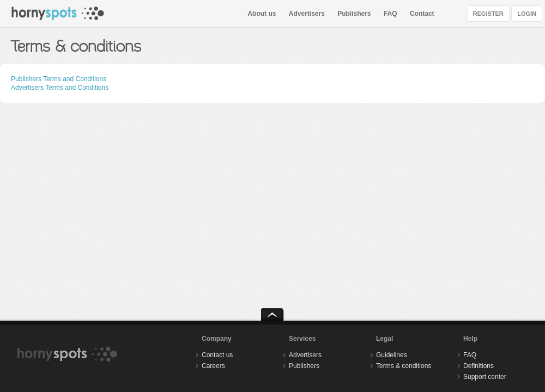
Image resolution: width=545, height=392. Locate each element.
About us (262, 14)
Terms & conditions (404, 366)
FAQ (390, 14)
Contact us (217, 355)
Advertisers (307, 14)
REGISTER (488, 14)
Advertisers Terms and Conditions (60, 88)
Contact (422, 14)
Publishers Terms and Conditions (59, 79)
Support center (485, 377)
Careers (213, 366)
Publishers (354, 14)
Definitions (479, 366)
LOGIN (527, 14)
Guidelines (392, 355)
